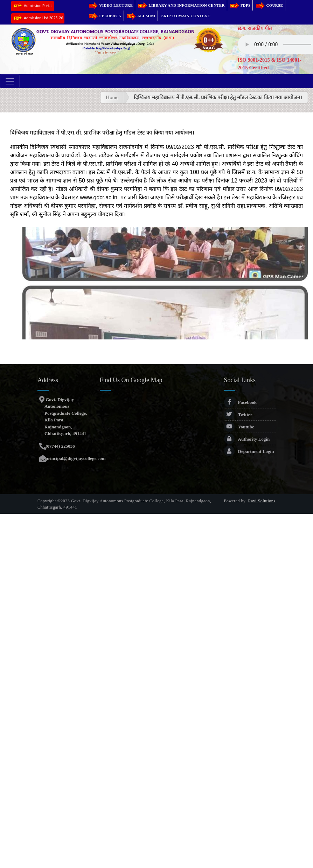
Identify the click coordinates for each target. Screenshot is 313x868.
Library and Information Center (181, 5)
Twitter (238, 415)
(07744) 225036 (60, 446)
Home (112, 97)
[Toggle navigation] (10, 81)
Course (269, 5)
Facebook (240, 402)
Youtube (239, 427)
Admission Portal (33, 6)
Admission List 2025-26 (38, 18)
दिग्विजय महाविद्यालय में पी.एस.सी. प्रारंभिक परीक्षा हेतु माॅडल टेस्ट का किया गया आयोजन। (218, 97)
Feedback (105, 16)
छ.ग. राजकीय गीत (255, 28)
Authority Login (247, 439)
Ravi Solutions (262, 501)
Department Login (249, 451)
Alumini (141, 16)
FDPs (240, 5)
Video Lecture (110, 5)
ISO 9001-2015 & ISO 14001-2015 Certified (270, 64)
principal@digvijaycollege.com (75, 458)
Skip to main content (186, 16)
